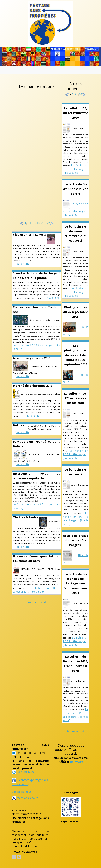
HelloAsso (76, 762)
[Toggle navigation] (6, 70)
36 (81, 94)
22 (48, 223)
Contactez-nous (22, 792)
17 (31, 223)
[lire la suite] (23, 264)
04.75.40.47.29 (25, 772)
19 (38, 223)
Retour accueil (37, 602)
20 (42, 223)
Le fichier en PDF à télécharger (33, 345)
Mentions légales (25, 798)
